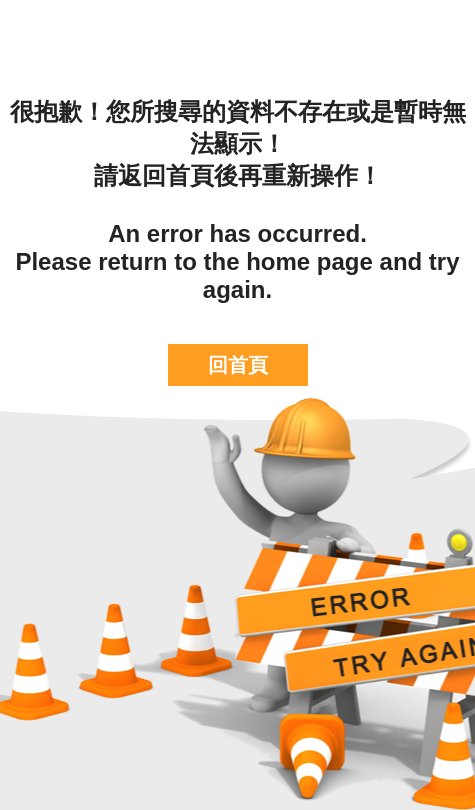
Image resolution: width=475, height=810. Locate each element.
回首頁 (238, 365)
